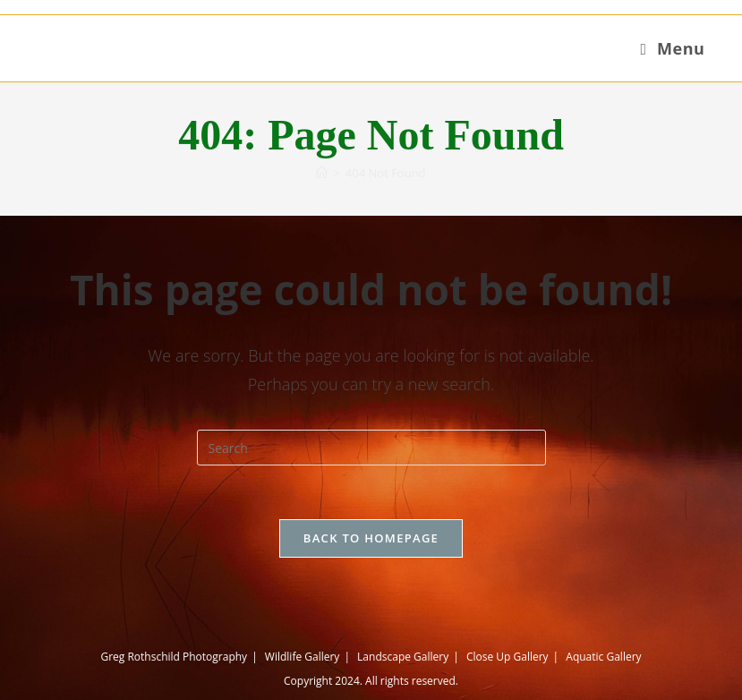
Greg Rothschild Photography (174, 657)
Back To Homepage (371, 538)
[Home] (322, 173)
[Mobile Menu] (672, 48)
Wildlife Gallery (303, 657)
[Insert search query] (371, 448)
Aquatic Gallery (603, 657)
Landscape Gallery (403, 657)
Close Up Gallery (507, 657)
